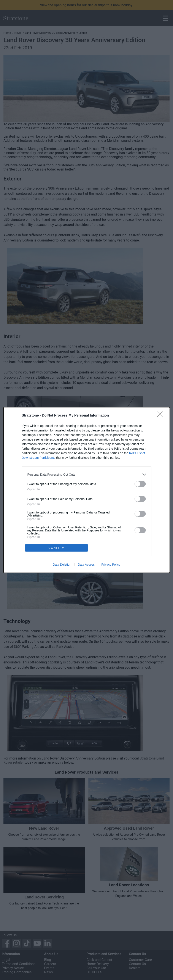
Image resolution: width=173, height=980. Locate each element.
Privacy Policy (111, 565)
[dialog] (87, 490)
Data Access (86, 565)
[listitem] (87, 474)
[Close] (161, 416)
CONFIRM (57, 548)
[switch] (140, 484)
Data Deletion (62, 565)
